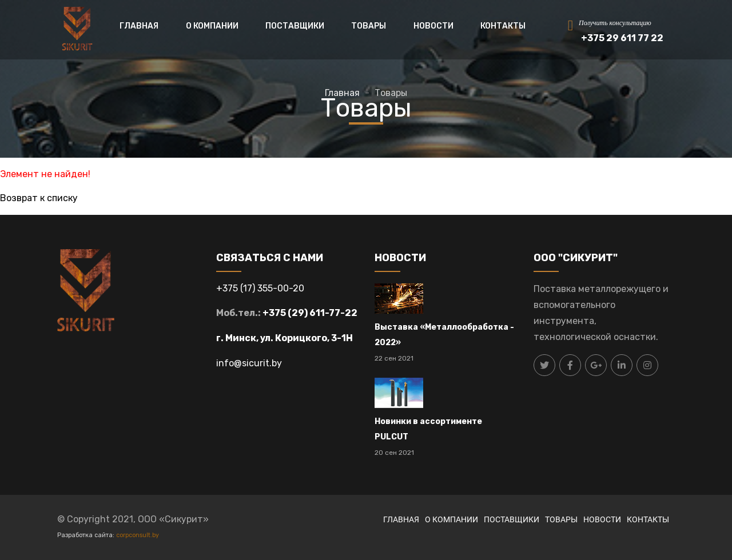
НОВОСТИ (433, 26)
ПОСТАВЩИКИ (295, 26)
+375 (228, 288)
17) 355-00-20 (274, 288)
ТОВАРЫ (369, 26)
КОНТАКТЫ (503, 26)
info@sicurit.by (249, 363)
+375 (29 (283, 313)
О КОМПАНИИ (212, 26)
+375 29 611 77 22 (622, 38)
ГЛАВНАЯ (139, 26)
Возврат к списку (39, 198)
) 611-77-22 (331, 313)
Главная (342, 93)
